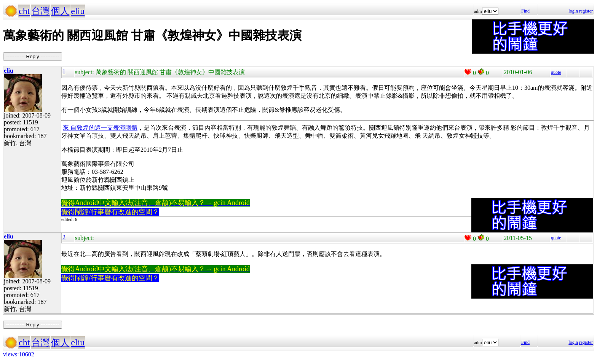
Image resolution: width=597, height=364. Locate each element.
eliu (78, 11)
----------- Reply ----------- (33, 56)
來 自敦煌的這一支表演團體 (100, 128)
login (573, 11)
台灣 (40, 11)
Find (525, 11)
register (586, 11)
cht (24, 11)
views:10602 (19, 354)
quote (556, 72)
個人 (60, 11)
